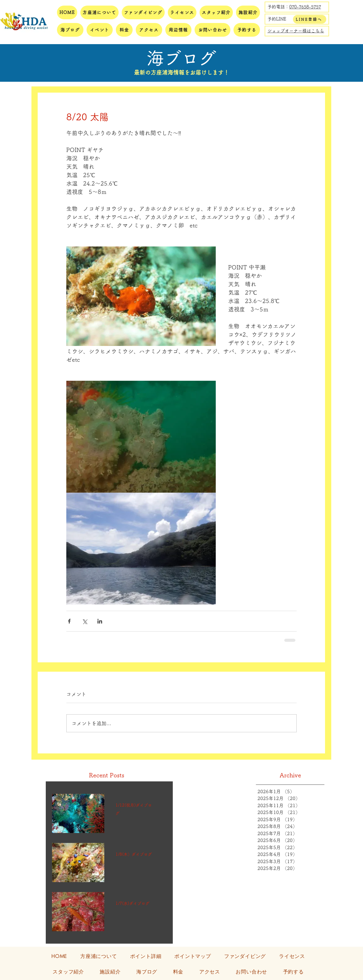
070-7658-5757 (305, 7)
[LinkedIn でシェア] (100, 621)
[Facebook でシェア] (69, 621)
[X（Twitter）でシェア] (85, 621)
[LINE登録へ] (310, 19)
